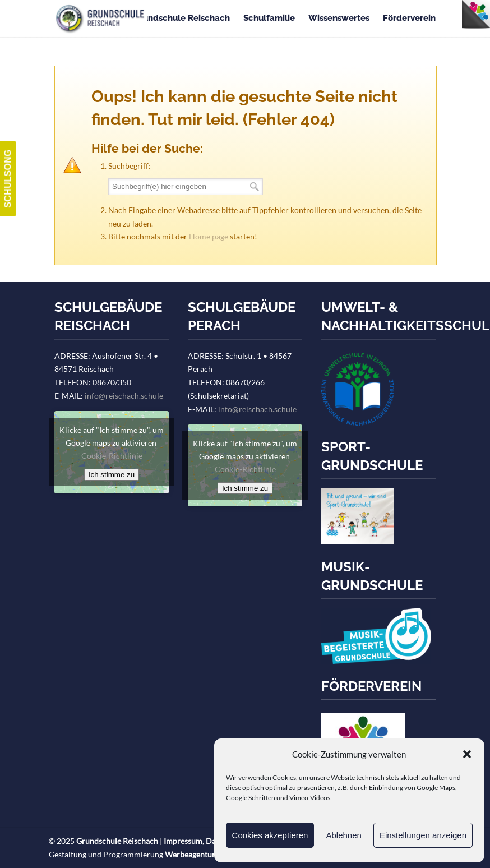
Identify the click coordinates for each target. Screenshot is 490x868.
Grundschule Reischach (101, 19)
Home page (209, 236)
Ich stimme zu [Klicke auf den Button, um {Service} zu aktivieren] (112, 475)
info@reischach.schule (124, 396)
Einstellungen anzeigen (423, 835)
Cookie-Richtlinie (112, 456)
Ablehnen (343, 835)
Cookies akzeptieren (270, 835)
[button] (467, 754)
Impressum (183, 841)
